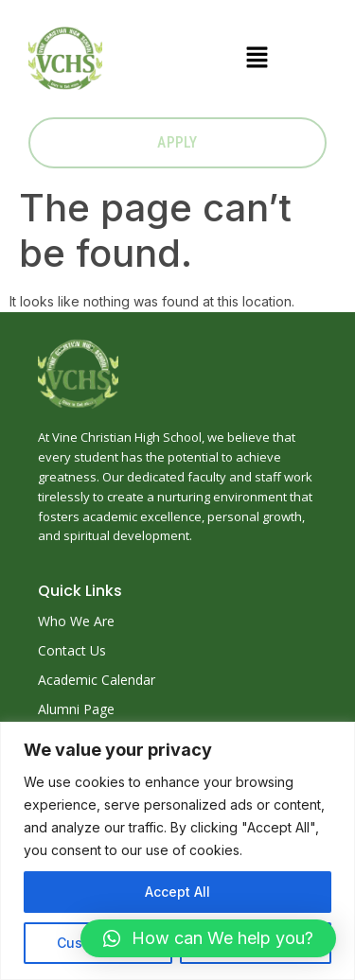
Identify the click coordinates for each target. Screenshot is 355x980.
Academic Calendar (97, 680)
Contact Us (72, 650)
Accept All (177, 892)
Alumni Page (76, 709)
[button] (257, 58)
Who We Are (76, 621)
